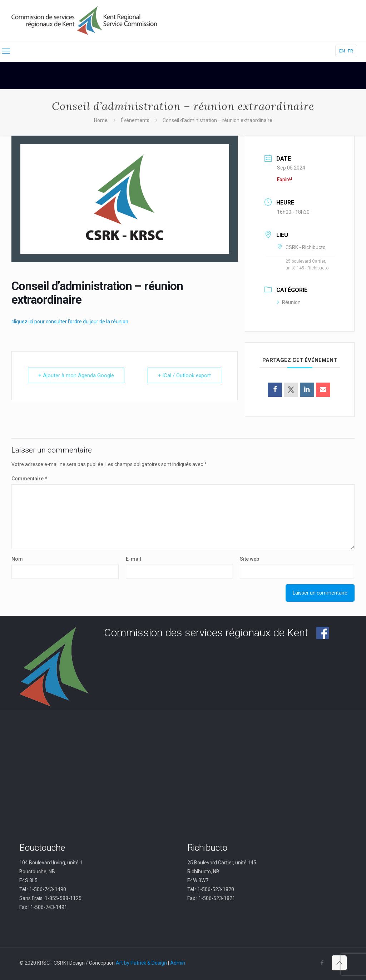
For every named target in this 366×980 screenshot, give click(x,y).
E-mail (133, 559)
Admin (178, 963)
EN (342, 51)
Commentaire (29, 479)
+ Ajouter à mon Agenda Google (76, 375)
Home (101, 120)
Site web (249, 559)
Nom (17, 559)
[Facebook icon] (322, 963)
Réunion (289, 302)
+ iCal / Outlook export (184, 375)
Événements (135, 120)
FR (350, 51)
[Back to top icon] (339, 963)
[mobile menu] (6, 51)
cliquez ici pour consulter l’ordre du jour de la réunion (70, 322)
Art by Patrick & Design (141, 963)
